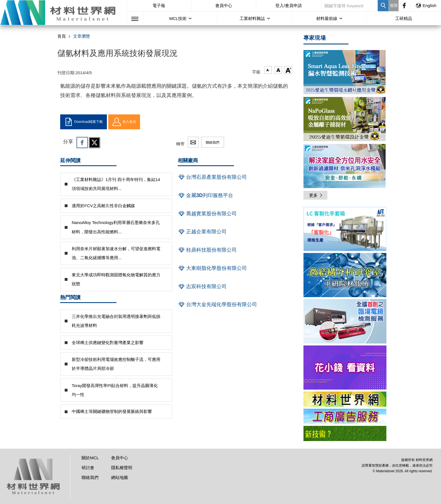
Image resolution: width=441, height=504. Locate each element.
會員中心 (224, 5)
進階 (394, 5)
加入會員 (124, 122)
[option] (345, 230)
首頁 (62, 36)
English (426, 5)
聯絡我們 (213, 143)
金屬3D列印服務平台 (205, 195)
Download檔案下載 (84, 122)
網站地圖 (120, 477)
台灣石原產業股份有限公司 (212, 177)
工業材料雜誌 (252, 18)
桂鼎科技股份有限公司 (207, 250)
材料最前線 (327, 18)
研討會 (88, 468)
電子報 (159, 5)
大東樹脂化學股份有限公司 (212, 268)
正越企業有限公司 (202, 232)
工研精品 (404, 18)
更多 (316, 195)
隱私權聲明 (122, 468)
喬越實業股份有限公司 (207, 214)
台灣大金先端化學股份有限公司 (217, 304)
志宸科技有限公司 (202, 286)
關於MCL (90, 458)
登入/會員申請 (289, 5)
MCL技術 (178, 18)
